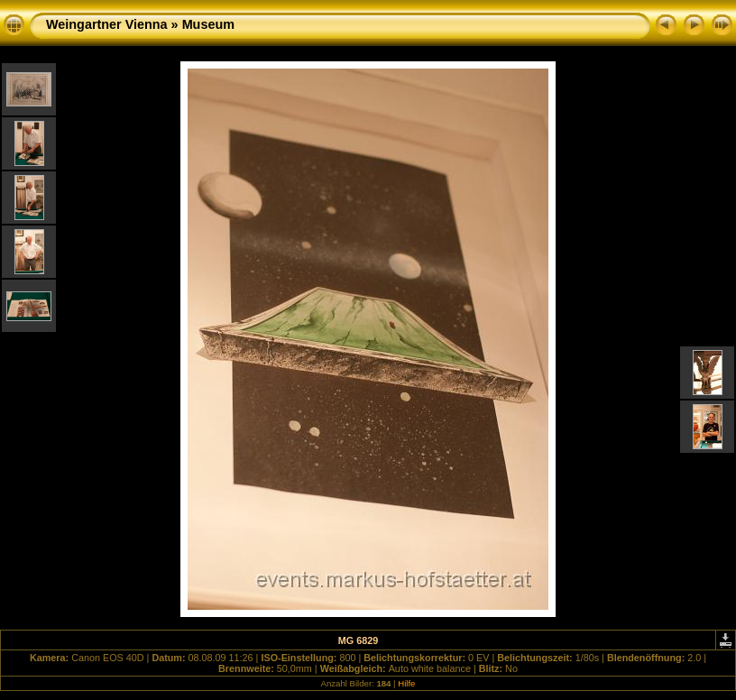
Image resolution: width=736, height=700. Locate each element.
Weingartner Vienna (107, 24)
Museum (208, 24)
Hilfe (406, 683)
